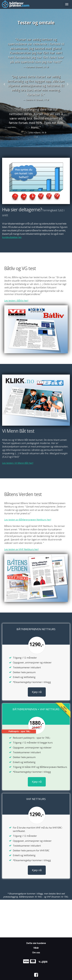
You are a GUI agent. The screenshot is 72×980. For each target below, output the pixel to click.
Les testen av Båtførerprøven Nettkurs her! (28, 520)
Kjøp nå (37, 692)
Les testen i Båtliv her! (16, 301)
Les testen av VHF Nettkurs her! (21, 549)
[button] (5, 84)
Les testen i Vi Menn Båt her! (18, 463)
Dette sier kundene (36, 943)
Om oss (36, 953)
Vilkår (36, 948)
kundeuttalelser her (12, 237)
